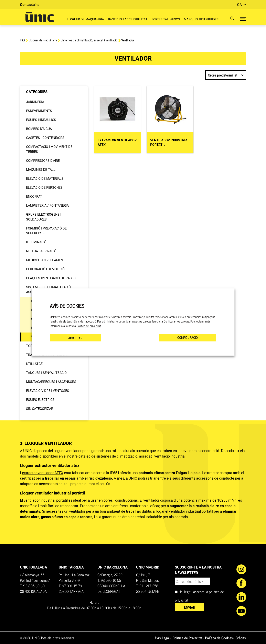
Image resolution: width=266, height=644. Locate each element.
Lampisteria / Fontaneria (47, 206)
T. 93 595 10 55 (109, 580)
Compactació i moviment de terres (49, 149)
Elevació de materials (45, 179)
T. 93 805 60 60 (32, 586)
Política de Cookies (219, 638)
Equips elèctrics (40, 400)
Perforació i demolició (45, 269)
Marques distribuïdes (201, 19)
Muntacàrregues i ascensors (51, 382)
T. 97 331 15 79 (70, 586)
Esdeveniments (39, 111)
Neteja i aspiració (41, 251)
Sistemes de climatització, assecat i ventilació (89, 40)
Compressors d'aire (43, 161)
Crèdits (241, 638)
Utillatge (34, 364)
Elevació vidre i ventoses (48, 391)
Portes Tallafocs (166, 19)
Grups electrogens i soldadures (44, 217)
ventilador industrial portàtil (46, 500)
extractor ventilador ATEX (43, 473)
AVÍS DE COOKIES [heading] (67, 305)
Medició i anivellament (46, 260)
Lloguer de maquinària (85, 19)
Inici (22, 40)
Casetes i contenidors (45, 138)
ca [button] (240, 5)
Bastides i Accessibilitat (128, 19)
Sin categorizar (40, 409)
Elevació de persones (44, 188)
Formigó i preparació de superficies (46, 231)
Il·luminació (36, 242)
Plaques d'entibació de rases (51, 278)
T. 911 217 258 (147, 586)
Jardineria (35, 102)
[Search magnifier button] (230, 18)
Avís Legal (162, 638)
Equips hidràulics (41, 120)
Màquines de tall (41, 170)
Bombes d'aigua (39, 129)
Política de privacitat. (89, 326)
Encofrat (34, 197)
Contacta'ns (30, 5)
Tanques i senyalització (46, 373)
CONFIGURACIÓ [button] (188, 337)
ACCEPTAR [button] (75, 338)
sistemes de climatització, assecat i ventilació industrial (141, 456)
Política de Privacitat (187, 638)
